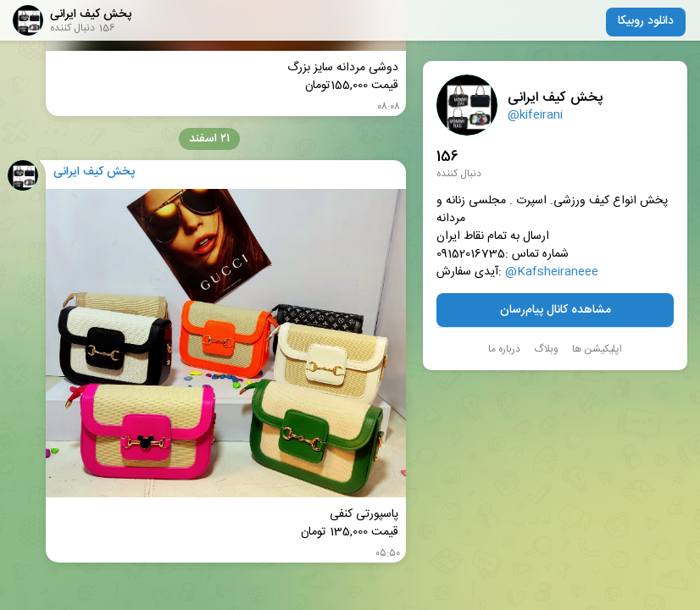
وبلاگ (546, 349)
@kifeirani (535, 115)
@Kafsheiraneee (552, 272)
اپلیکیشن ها (597, 349)
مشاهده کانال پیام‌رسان (556, 310)
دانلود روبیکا (646, 21)
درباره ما (504, 349)
